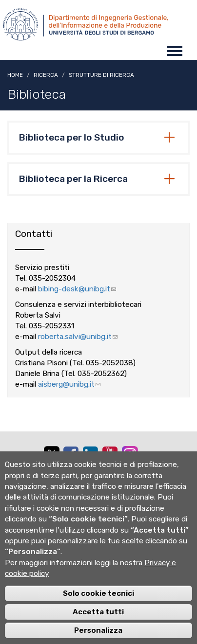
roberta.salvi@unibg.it (78, 337)
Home (15, 75)
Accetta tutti (98, 622)
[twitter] (51, 455)
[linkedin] (90, 454)
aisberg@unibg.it (69, 384)
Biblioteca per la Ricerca (73, 179)
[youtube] (110, 454)
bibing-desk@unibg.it (77, 289)
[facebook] (71, 454)
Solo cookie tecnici (98, 604)
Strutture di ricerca (101, 75)
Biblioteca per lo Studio (72, 138)
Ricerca (46, 75)
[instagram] (130, 454)
